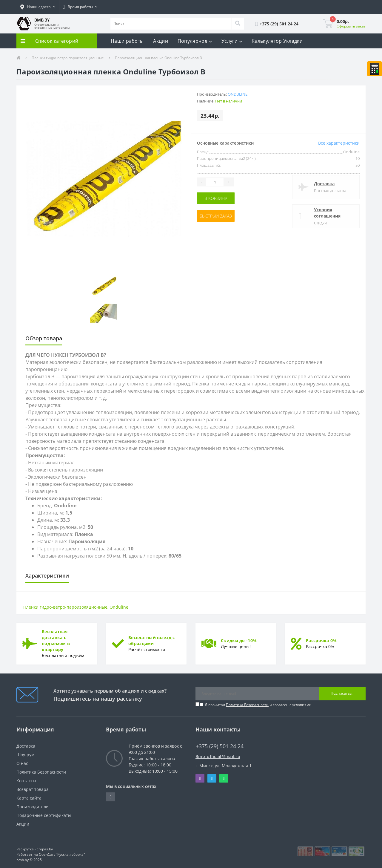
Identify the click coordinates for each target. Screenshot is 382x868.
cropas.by (45, 849)
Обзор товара (44, 338)
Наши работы (127, 41)
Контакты (26, 781)
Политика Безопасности (247, 705)
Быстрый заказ (216, 216)
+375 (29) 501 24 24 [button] (220, 746)
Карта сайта (29, 798)
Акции (161, 41)
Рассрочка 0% (321, 640)
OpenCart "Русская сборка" (62, 854)
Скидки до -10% (239, 640)
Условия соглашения (327, 213)
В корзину (216, 198)
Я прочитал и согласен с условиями (258, 705)
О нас (22, 763)
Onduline (238, 94)
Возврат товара (33, 789)
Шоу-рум (25, 755)
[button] (38, 7)
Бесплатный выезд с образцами (151, 640)
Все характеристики (339, 143)
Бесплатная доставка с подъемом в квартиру (56, 640)
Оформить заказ (351, 26)
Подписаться (342, 693)
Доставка (324, 184)
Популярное (195, 41)
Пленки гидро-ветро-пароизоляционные (68, 58)
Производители (33, 807)
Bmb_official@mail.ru (218, 756)
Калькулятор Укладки (277, 41)
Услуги (232, 41)
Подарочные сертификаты (44, 815)
